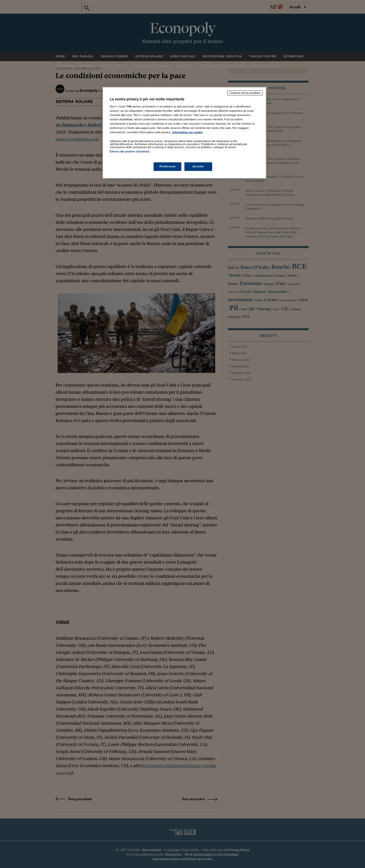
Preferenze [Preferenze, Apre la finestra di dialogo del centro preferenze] (167, 166)
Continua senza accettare (245, 93)
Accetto (198, 166)
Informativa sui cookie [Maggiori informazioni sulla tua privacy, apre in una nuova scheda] (187, 132)
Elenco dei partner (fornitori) (130, 151)
